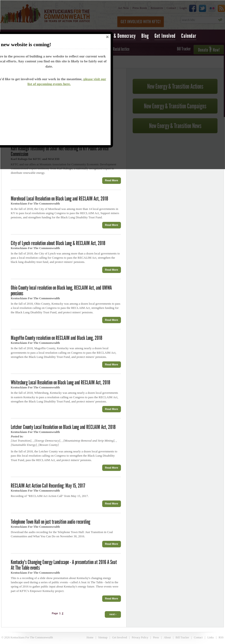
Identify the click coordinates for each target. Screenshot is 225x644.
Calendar (189, 36)
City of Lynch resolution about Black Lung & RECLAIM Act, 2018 (58, 243)
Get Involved (165, 36)
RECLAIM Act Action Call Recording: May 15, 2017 (48, 486)
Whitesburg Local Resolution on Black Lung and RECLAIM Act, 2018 (60, 382)
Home (90, 637)
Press (156, 637)
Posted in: (17, 436)
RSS (221, 637)
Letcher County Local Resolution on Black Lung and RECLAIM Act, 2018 (63, 427)
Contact (198, 637)
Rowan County (49, 445)
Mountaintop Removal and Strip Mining (89, 441)
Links (211, 637)
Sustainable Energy (24, 445)
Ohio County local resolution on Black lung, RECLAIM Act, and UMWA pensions (61, 290)
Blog (145, 36)
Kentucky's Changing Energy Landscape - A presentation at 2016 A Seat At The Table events (64, 565)
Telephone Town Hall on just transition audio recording (51, 522)
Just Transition (21, 441)
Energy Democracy (47, 441)
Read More (112, 180)
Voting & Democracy (119, 36)
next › (113, 614)
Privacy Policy (140, 637)
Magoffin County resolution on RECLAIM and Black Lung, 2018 (56, 338)
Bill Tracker (182, 637)
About (167, 637)
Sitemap (103, 637)
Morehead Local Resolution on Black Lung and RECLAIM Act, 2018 (59, 199)
